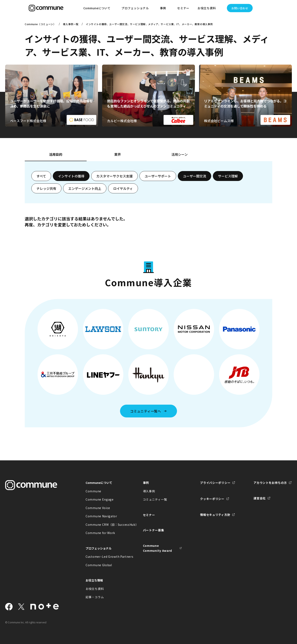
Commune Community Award (158, 548)
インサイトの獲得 (71, 176)
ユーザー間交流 (194, 176)
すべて (41, 176)
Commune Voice (98, 508)
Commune (93, 491)
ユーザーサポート (158, 176)
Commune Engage (100, 499)
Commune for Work (100, 533)
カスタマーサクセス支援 (114, 176)
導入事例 (149, 491)
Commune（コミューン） (40, 24)
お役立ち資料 (95, 589)
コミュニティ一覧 (155, 499)
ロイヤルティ (123, 188)
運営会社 (260, 498)
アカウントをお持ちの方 (270, 483)
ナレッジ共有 (46, 188)
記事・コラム (95, 597)
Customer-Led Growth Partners (105, 557)
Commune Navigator (101, 516)
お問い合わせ (240, 8)
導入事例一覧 (71, 24)
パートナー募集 (154, 530)
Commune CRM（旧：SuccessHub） (105, 525)
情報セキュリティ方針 (215, 515)
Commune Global (99, 565)
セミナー (183, 8)
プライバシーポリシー (215, 483)
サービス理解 (228, 176)
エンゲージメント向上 (85, 188)
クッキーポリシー (212, 499)
